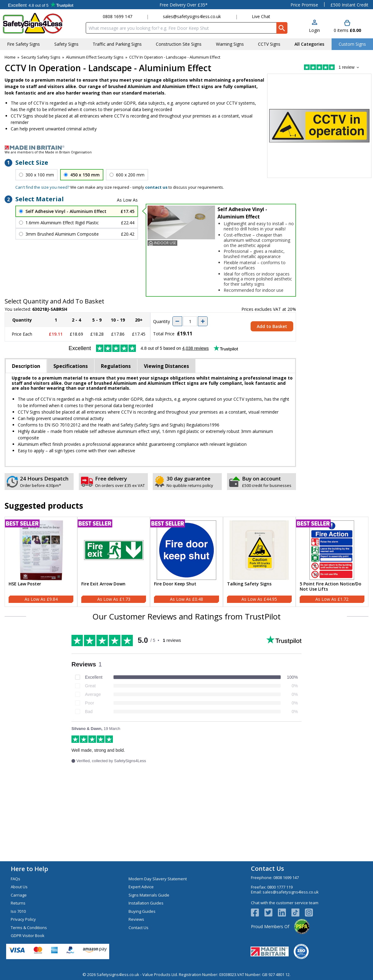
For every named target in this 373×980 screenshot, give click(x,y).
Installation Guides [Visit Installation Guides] (146, 903)
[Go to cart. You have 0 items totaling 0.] (347, 27)
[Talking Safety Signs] (259, 562)
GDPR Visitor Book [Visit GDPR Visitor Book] (28, 936)
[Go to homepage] (38, 23)
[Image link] (186, 148)
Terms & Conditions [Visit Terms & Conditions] (29, 928)
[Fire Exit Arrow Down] (114, 562)
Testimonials (41, 5)
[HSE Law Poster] (41, 562)
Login (314, 30)
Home (10, 57)
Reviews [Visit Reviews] (136, 919)
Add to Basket (272, 326)
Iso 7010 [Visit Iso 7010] (18, 911)
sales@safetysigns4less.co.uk (192, 16)
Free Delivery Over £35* (184, 5)
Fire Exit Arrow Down (103, 584)
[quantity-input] (190, 321)
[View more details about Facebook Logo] (258, 912)
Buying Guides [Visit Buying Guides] (142, 911)
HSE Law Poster (25, 584)
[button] (314, 27)
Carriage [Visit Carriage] (19, 895)
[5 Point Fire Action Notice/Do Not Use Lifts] (332, 562)
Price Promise (304, 5)
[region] (41, 550)
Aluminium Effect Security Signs (95, 57)
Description (26, 366)
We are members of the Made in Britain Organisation (48, 152)
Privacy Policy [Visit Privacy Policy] (23, 919)
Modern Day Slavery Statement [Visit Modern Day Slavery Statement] (158, 879)
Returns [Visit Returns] (18, 903)
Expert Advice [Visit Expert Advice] (141, 887)
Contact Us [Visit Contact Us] (138, 928)
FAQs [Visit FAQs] (15, 879)
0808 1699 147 (117, 16)
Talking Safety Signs (249, 584)
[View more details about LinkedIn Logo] (285, 912)
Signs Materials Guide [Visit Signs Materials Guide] (149, 895)
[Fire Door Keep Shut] (186, 562)
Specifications (71, 366)
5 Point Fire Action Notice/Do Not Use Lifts (331, 587)
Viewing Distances (166, 366)
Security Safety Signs (41, 57)
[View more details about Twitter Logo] (271, 912)
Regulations (116, 366)
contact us (156, 187)
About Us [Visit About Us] (19, 887)
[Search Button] (282, 28)
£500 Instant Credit (349, 5)
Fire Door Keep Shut (175, 584)
